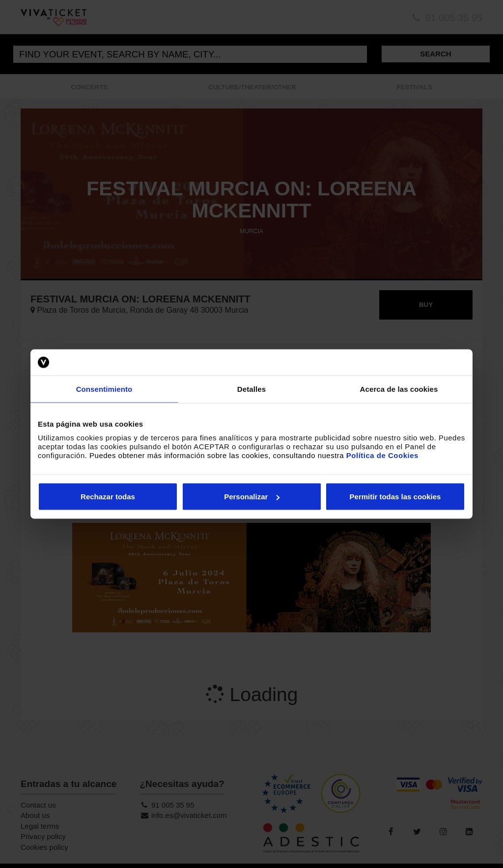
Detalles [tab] (251, 389)
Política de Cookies (382, 455)
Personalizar (252, 497)
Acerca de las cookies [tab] (399, 389)
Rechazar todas (108, 497)
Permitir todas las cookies (395, 497)
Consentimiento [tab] (104, 389)
